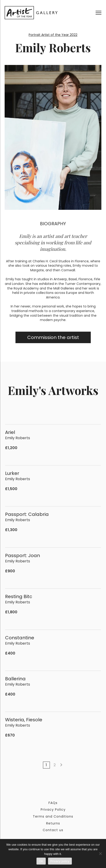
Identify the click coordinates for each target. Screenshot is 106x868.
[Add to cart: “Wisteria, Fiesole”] (98, 735)
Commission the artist (53, 337)
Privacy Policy (53, 810)
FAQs (53, 803)
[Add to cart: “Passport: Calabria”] (98, 530)
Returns (53, 823)
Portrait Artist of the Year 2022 (53, 35)
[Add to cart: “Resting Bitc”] (98, 612)
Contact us (53, 830)
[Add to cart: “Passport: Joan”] (98, 571)
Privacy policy (60, 861)
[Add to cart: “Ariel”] (98, 448)
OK (41, 861)
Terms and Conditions (53, 816)
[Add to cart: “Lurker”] (98, 489)
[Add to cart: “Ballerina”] (98, 694)
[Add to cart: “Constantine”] (98, 653)
